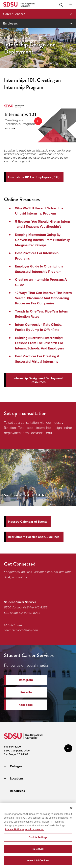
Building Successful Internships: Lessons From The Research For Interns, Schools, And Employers (39, 343)
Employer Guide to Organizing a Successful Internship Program (39, 269)
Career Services (14, 14)
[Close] (71, 808)
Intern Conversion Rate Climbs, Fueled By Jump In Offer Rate (39, 327)
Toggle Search (61, 5)
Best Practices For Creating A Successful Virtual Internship (37, 359)
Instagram (26, 680)
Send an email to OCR (24, 495)
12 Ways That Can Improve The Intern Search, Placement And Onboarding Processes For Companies (43, 298)
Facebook (26, 705)
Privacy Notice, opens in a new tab (25, 829)
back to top (68, 748)
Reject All (38, 849)
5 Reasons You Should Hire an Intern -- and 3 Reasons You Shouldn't (43, 224)
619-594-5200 (12, 747)
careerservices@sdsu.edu (21, 630)
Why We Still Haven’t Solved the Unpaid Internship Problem (39, 211)
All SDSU (71, 5)
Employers (10, 23)
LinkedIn (26, 692)
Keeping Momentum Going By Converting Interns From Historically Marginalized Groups (42, 240)
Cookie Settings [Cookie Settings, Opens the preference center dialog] (38, 837)
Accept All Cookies (38, 860)
